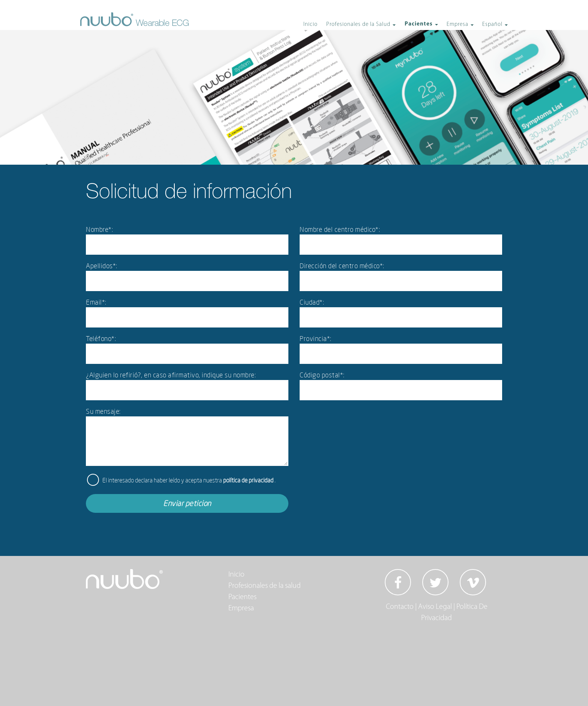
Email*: (96, 302)
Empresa (241, 608)
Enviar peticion (187, 503)
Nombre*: (99, 229)
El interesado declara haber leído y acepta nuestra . (189, 480)
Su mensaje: (103, 411)
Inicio (310, 25)
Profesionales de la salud (265, 586)
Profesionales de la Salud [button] (359, 25)
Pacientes (242, 597)
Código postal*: (322, 375)
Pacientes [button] (419, 24)
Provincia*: (316, 338)
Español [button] (493, 25)
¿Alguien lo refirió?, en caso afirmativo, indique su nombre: (171, 375)
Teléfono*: (101, 338)
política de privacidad (249, 480)
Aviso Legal (435, 607)
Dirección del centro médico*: (342, 266)
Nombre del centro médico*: (340, 229)
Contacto (400, 607)
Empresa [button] (458, 25)
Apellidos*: (102, 266)
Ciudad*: (312, 302)
